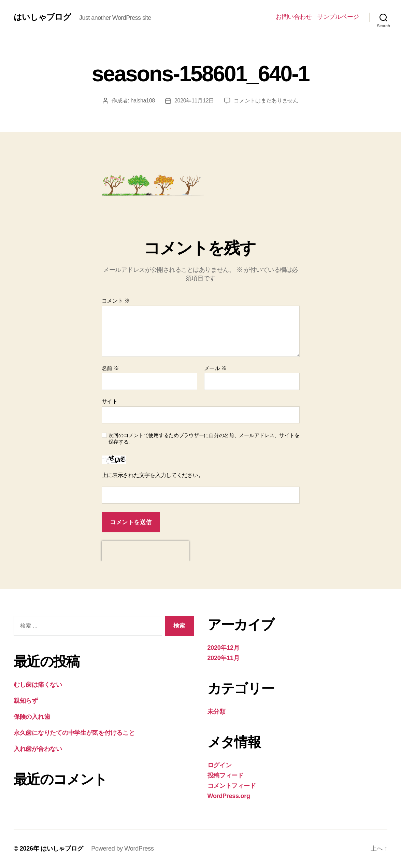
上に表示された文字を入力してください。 (153, 475)
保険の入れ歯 (32, 717)
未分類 (217, 712)
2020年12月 (224, 648)
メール (216, 368)
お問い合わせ (294, 17)
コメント (116, 301)
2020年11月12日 (194, 101)
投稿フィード (226, 775)
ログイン (220, 765)
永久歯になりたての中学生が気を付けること (74, 733)
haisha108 (143, 101)
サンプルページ (338, 17)
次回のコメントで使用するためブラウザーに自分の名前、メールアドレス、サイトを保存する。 (204, 438)
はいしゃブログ (42, 17)
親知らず (26, 701)
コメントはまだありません (266, 101)
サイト (110, 401)
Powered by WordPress (122, 849)
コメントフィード (232, 786)
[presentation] (145, 551)
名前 (110, 368)
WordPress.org (229, 796)
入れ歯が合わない (38, 749)
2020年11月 (224, 658)
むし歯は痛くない (38, 685)
